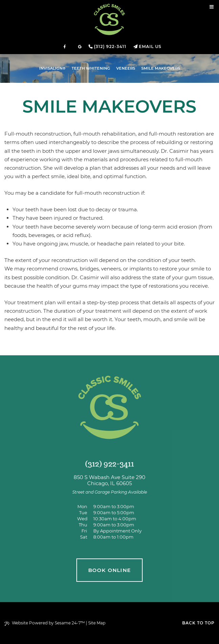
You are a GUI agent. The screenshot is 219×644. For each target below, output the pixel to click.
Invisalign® (52, 68)
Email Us (150, 46)
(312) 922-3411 (110, 46)
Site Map (97, 623)
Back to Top (198, 623)
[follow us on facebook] (65, 47)
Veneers (126, 68)
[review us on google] (80, 47)
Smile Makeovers (161, 68)
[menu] (212, 7)
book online (109, 570)
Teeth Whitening (91, 68)
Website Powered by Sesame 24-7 (45, 623)
